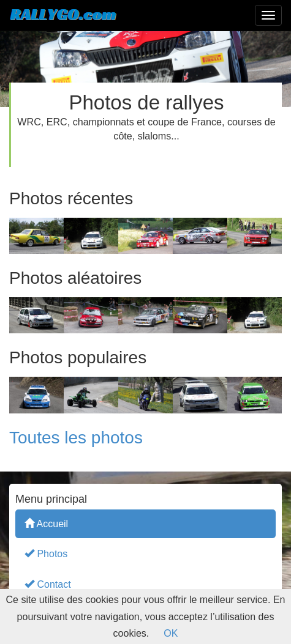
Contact (48, 584)
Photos (46, 553)
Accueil (46, 523)
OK (171, 633)
